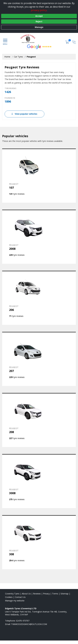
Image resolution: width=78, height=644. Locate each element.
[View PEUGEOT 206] (39, 298)
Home (7, 57)
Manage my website (15, 601)
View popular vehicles (24, 114)
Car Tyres (18, 57)
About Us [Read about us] (26, 594)
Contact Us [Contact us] (20, 597)
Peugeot (31, 57)
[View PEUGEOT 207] (39, 359)
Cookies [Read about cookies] (9, 597)
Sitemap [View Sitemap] (64, 594)
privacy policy (39, 10)
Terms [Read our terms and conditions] (55, 594)
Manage (39, 27)
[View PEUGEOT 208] (39, 420)
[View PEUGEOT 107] (39, 176)
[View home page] (39, 39)
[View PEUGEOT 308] (39, 542)
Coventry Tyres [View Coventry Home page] (12, 594)
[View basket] (67, 42)
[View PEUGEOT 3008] (39, 481)
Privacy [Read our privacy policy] (46, 594)
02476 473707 (23, 621)
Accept (39, 16)
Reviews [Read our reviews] (37, 594)
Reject (39, 21)
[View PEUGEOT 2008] (39, 237)
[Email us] (29, 624)
